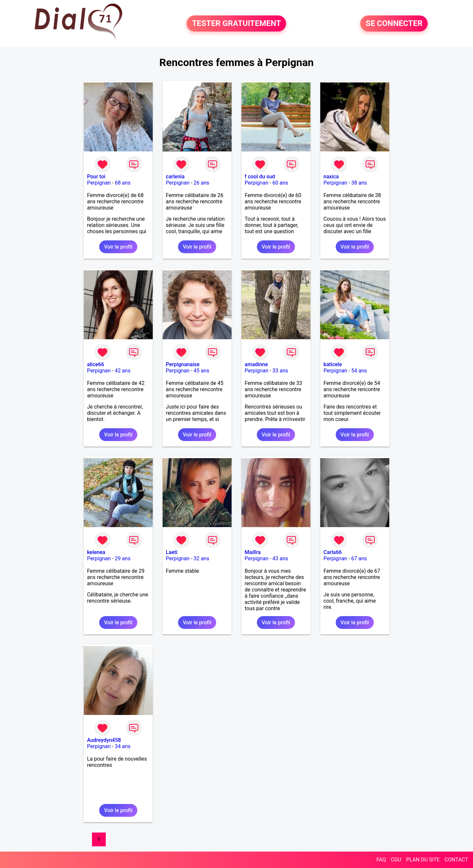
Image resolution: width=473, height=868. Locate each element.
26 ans (201, 183)
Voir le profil (118, 247)
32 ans (201, 558)
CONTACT (456, 860)
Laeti (172, 552)
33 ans (280, 371)
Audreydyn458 (104, 740)
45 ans (201, 371)
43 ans (280, 558)
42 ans (123, 371)
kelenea (96, 552)
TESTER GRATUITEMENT (236, 24)
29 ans (123, 558)
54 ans (359, 371)
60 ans (280, 183)
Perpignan (99, 183)
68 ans (123, 183)
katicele (333, 364)
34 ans (123, 746)
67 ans (359, 558)
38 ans (359, 183)
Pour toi (96, 177)
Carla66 (333, 552)
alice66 (96, 364)
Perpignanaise (183, 364)
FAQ (381, 860)
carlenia (175, 177)
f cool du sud (260, 177)
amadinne (256, 364)
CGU (396, 860)
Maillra (253, 552)
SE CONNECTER (394, 24)
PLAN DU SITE (423, 860)
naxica (331, 177)
